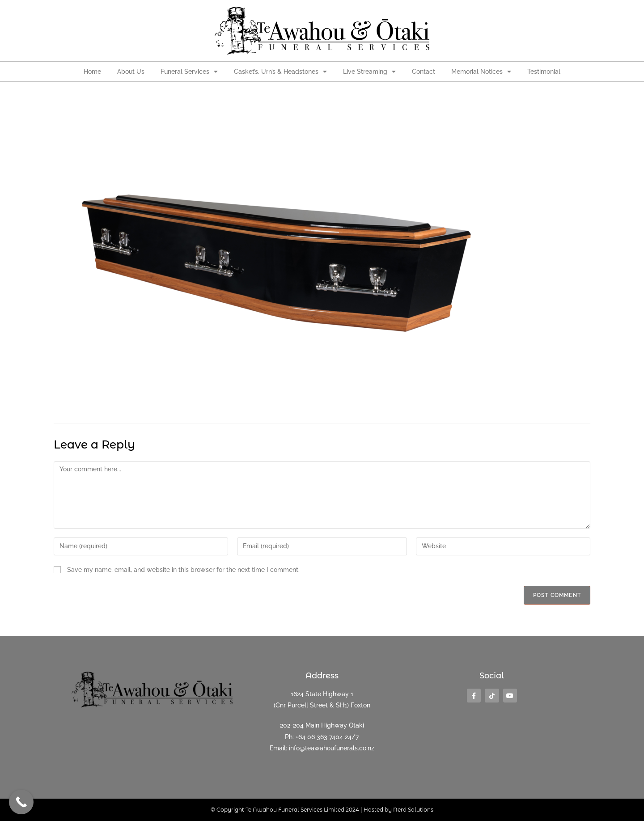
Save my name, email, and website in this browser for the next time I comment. (183, 570)
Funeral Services (189, 72)
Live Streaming (369, 72)
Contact (424, 72)
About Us (131, 72)
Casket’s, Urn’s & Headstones (280, 72)
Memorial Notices (481, 72)
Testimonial (544, 72)
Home (92, 72)
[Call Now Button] (21, 802)
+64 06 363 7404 (319, 737)
